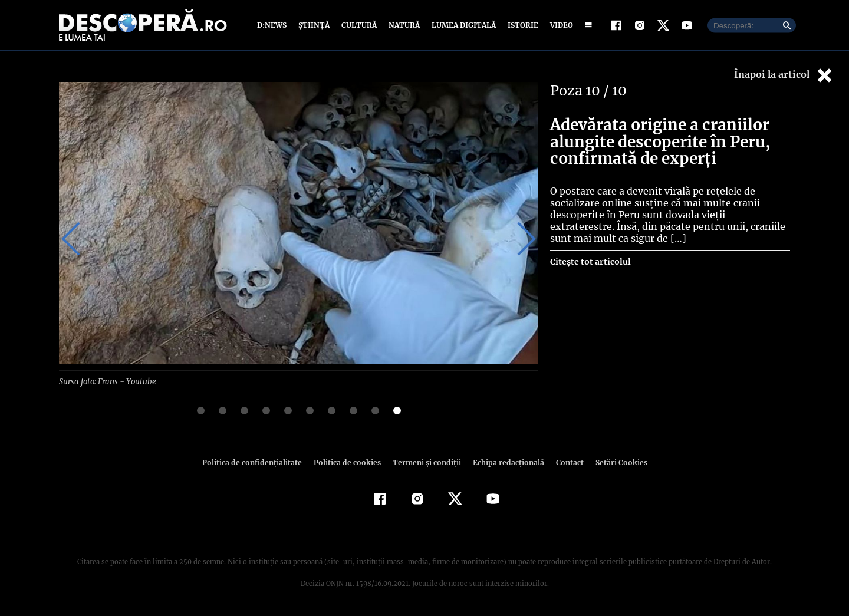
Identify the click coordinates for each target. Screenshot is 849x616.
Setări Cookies (615, 462)
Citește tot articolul (590, 262)
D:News (274, 25)
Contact (565, 462)
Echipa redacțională (505, 462)
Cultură (359, 25)
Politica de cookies (348, 462)
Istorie (521, 25)
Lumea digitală (462, 25)
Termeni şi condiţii (425, 462)
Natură (403, 25)
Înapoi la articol (784, 75)
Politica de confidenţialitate (257, 462)
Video (559, 25)
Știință (315, 25)
